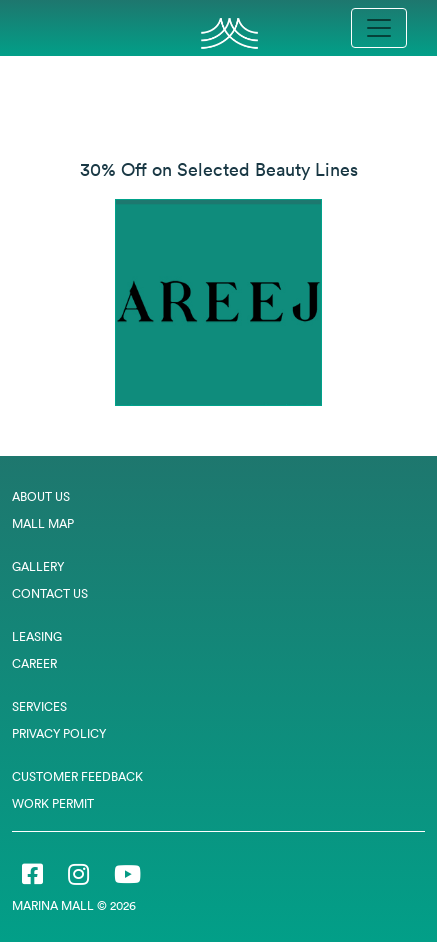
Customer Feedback (77, 776)
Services (39, 706)
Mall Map (43, 523)
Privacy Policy (59, 733)
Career (34, 663)
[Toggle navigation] (379, 28)
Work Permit (53, 803)
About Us (41, 496)
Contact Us (50, 593)
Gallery (38, 566)
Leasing (37, 636)
